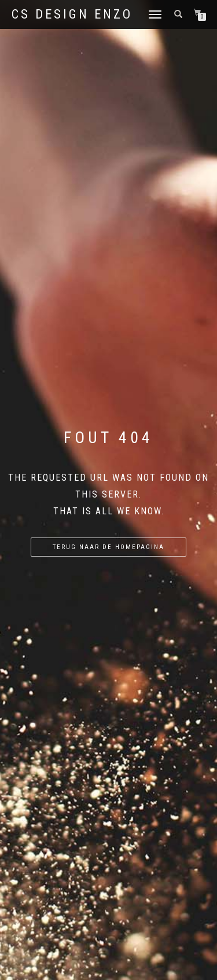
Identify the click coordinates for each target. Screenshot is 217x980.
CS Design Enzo (72, 14)
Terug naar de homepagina (108, 547)
